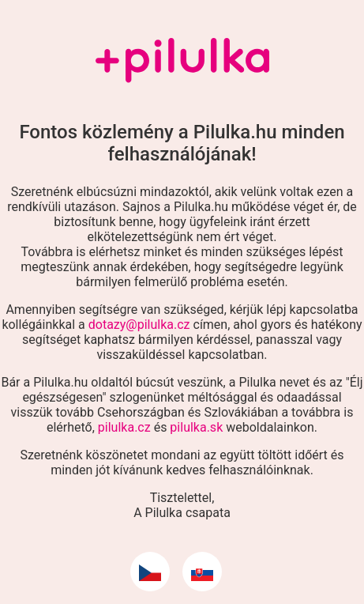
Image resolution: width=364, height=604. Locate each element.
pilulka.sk (196, 427)
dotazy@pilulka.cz (139, 325)
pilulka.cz (124, 427)
